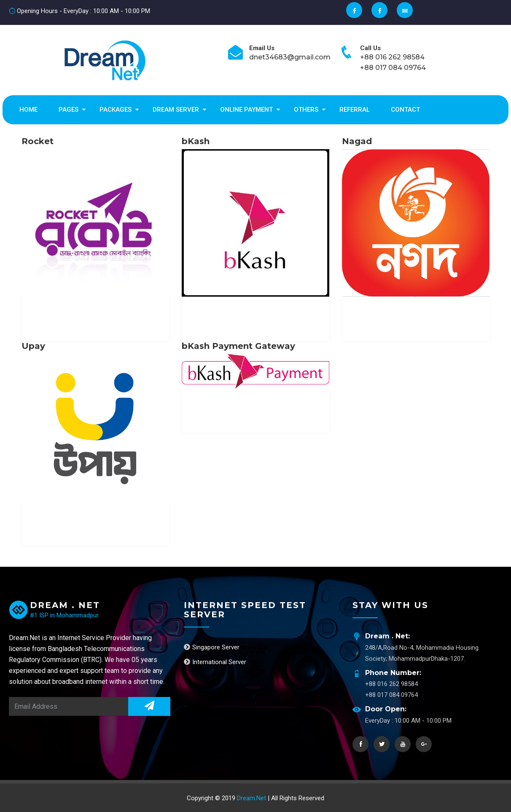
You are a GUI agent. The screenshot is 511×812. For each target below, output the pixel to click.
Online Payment (246, 110)
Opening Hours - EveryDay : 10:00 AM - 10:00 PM (79, 11)
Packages (116, 110)
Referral (355, 110)
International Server (215, 662)
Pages (69, 110)
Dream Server (176, 110)
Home (28, 110)
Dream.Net (252, 798)
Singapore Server (212, 647)
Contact (405, 110)
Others (306, 110)
